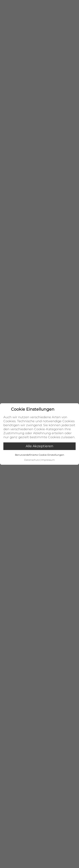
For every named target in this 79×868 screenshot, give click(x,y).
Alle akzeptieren (39, 446)
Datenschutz (32, 460)
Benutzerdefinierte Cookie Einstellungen (40, 455)
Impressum (48, 460)
